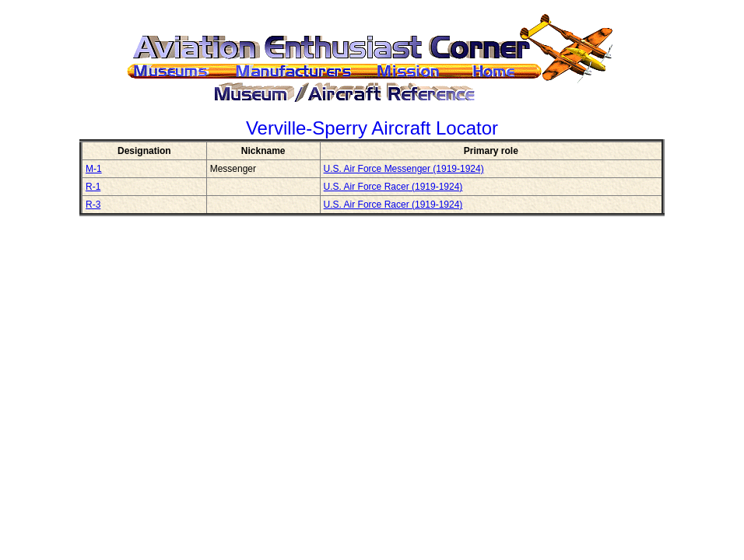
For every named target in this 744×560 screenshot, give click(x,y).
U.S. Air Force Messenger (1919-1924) (404, 169)
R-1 (93, 187)
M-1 (94, 169)
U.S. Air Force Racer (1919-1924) (393, 187)
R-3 (93, 205)
